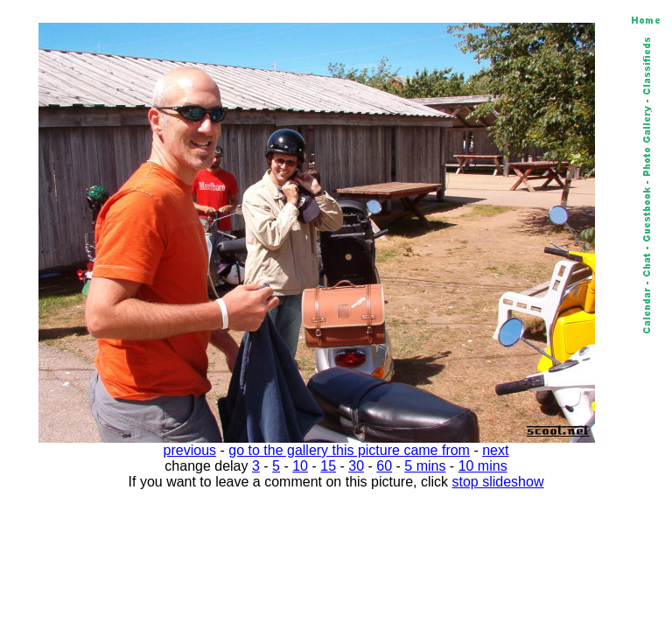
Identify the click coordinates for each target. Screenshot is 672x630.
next (495, 450)
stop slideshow (498, 482)
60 (384, 466)
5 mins (425, 466)
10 (300, 466)
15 (328, 466)
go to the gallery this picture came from (349, 450)
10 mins (483, 466)
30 (356, 466)
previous (190, 450)
